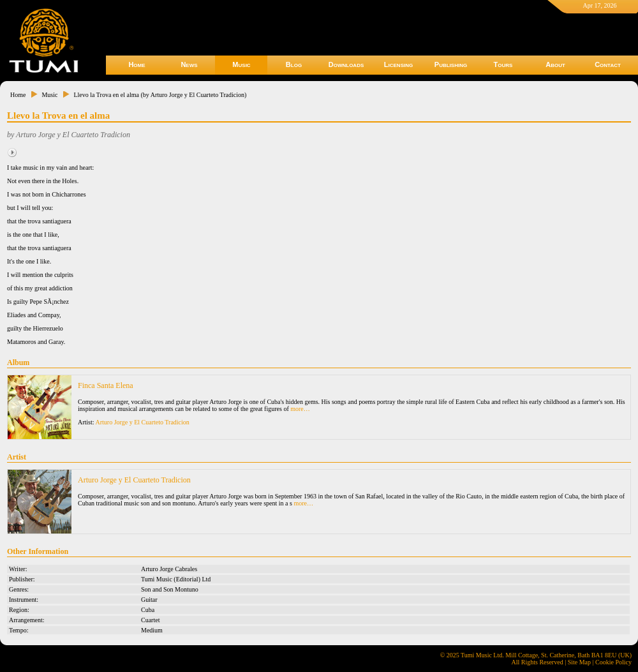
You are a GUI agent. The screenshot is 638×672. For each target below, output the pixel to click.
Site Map (579, 662)
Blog (294, 64)
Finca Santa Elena (106, 385)
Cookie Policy (613, 662)
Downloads (346, 64)
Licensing (398, 64)
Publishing (451, 64)
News (189, 64)
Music (241, 64)
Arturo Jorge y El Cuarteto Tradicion (143, 422)
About (555, 64)
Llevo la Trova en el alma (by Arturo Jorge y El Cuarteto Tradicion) (160, 95)
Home (137, 64)
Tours (503, 64)
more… (300, 409)
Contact (608, 64)
